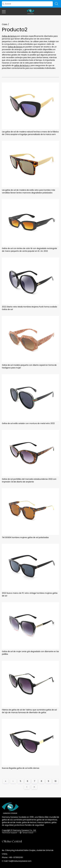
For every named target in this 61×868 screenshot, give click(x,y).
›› (34, 787)
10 (55, 781)
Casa (5, 24)
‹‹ (6, 781)
